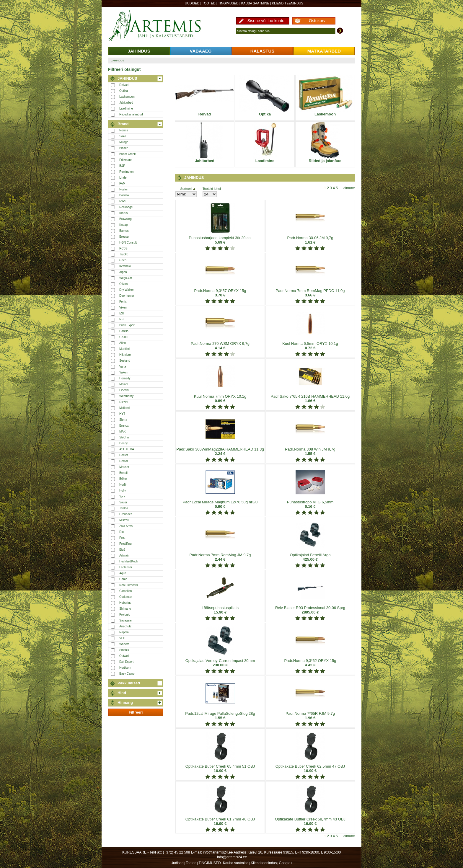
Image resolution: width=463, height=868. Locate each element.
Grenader (125, 514)
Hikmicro (125, 355)
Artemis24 (161, 26)
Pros (122, 538)
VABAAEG (201, 51)
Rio (122, 532)
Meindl (124, 384)
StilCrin (124, 437)
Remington (126, 172)
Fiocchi (124, 390)
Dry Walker (127, 290)
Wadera (124, 644)
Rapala (124, 632)
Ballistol (124, 195)
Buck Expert (127, 325)
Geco (123, 260)
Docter (124, 455)
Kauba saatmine (255, 3)
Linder (123, 178)
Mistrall (124, 520)
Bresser (124, 237)
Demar (124, 461)
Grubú (123, 337)
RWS (123, 201)
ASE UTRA (127, 449)
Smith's (124, 650)
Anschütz (125, 626)
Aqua (123, 573)
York (122, 496)
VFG (122, 638)
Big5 (122, 550)
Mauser (124, 467)
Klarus (123, 213)
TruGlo (124, 254)
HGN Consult (128, 243)
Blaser (123, 148)
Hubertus (125, 603)
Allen (123, 343)
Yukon (123, 372)
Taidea (124, 508)
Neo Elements (129, 585)
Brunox (124, 426)
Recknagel (126, 207)
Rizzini (124, 402)
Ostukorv (317, 21)
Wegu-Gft (126, 278)
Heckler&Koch (129, 561)
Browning (125, 219)
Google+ (286, 863)
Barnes (124, 231)
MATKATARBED (324, 51)
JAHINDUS (139, 51)
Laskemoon (127, 97)
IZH (122, 313)
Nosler (124, 189)
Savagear (126, 620)
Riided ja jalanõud (131, 114)
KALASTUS (263, 51)
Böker (123, 479)
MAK (123, 431)
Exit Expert (126, 662)
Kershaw (125, 266)
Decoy (123, 443)
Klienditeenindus (288, 3)
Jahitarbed (126, 103)
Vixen (123, 307)
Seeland (125, 361)
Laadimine (126, 108)
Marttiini (124, 349)
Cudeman (126, 597)
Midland (124, 408)
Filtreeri (136, 712)
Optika (124, 91)
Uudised (192, 3)
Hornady (125, 378)
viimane (349, 188)
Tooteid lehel (212, 189)
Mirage (124, 142)
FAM (122, 183)
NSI (122, 319)
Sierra (123, 420)
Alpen (123, 272)
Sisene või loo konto (266, 21)
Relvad (124, 85)
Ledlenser (126, 567)
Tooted (209, 3)
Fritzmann (126, 160)
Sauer (123, 502)
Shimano (125, 609)
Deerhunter (127, 296)
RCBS (123, 248)
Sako (123, 136)
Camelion (125, 591)
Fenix (123, 302)
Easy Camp (127, 674)
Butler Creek (128, 154)
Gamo (123, 579)
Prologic (125, 615)
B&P (122, 166)
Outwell (124, 656)
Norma (124, 130)
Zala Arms (126, 526)
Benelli (124, 473)
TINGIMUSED (228, 3)
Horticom (125, 668)
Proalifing (125, 544)
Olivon (123, 284)
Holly (123, 491)
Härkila (124, 331)
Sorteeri (188, 189)
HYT (122, 414)
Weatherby (126, 396)
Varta (123, 367)
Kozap (123, 225)
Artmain (124, 555)
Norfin (123, 485)
